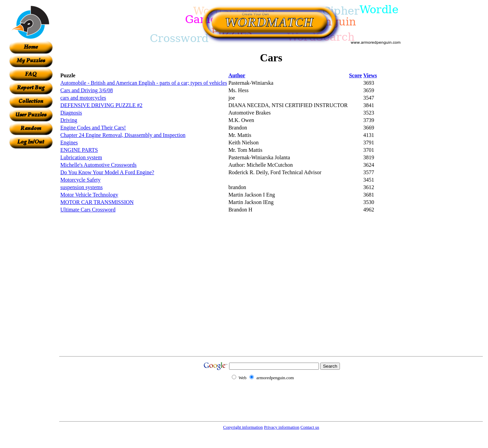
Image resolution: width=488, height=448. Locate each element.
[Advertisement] (31, 250)
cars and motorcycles (83, 98)
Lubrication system (81, 157)
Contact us (310, 427)
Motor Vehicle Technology (89, 195)
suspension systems (82, 187)
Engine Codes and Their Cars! (93, 128)
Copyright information (243, 427)
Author (237, 75)
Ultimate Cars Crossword (88, 210)
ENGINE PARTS (79, 150)
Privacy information (282, 427)
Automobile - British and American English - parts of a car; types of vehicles (144, 83)
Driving (69, 120)
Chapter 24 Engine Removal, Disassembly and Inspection (123, 135)
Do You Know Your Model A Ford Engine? (107, 172)
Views (370, 75)
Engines (69, 142)
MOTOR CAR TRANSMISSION (97, 202)
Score (355, 75)
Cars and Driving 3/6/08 (87, 90)
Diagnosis (71, 113)
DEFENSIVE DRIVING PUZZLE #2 (101, 105)
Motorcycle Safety (80, 180)
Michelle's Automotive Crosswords (98, 165)
